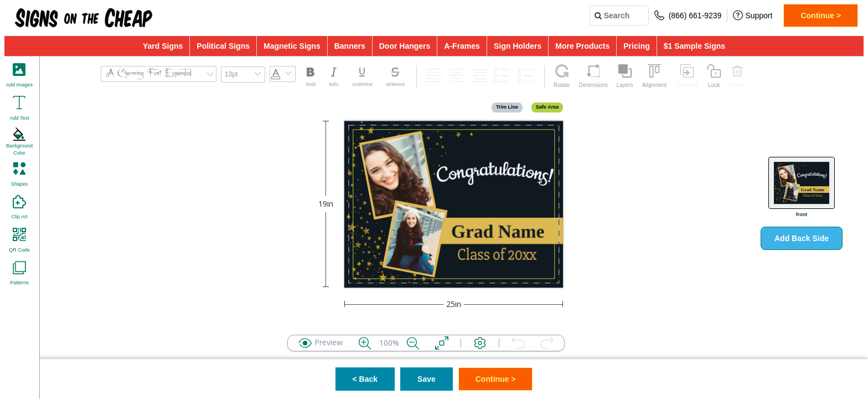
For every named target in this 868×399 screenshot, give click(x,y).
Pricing (636, 46)
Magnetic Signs (292, 46)
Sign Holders (518, 46)
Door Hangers (405, 46)
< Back (365, 379)
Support (753, 15)
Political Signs (223, 46)
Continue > (821, 16)
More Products (582, 46)
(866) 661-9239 (688, 15)
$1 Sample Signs (694, 46)
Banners (350, 46)
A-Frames (462, 46)
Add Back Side (802, 238)
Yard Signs (163, 46)
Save (427, 379)
